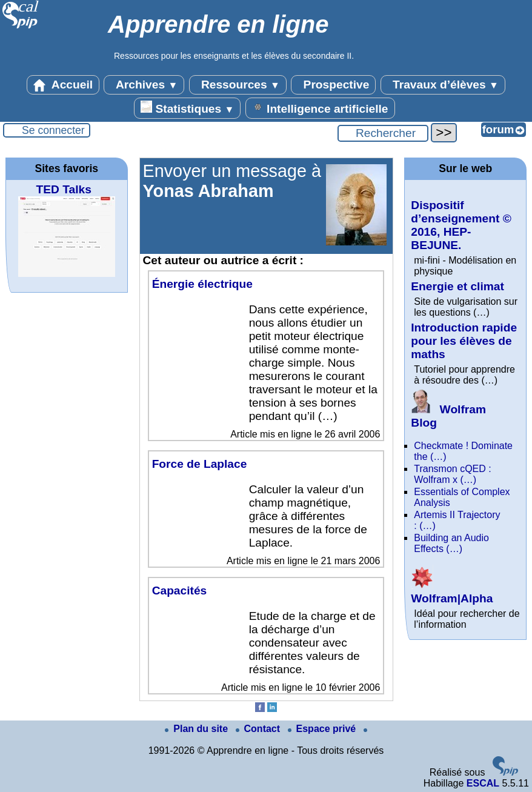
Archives (144, 85)
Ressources (238, 85)
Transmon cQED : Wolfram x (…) (452, 474)
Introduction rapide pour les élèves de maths (464, 341)
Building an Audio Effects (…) (451, 543)
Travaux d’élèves (443, 85)
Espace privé (323, 729)
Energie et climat (457, 286)
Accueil (63, 85)
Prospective (333, 85)
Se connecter (53, 130)
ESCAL (483, 783)
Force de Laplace (200, 464)
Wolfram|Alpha (452, 592)
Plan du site (198, 729)
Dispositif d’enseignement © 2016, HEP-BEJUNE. (461, 225)
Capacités (180, 591)
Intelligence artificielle (320, 108)
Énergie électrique (202, 284)
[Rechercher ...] (383, 133)
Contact (259, 729)
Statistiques (187, 108)
